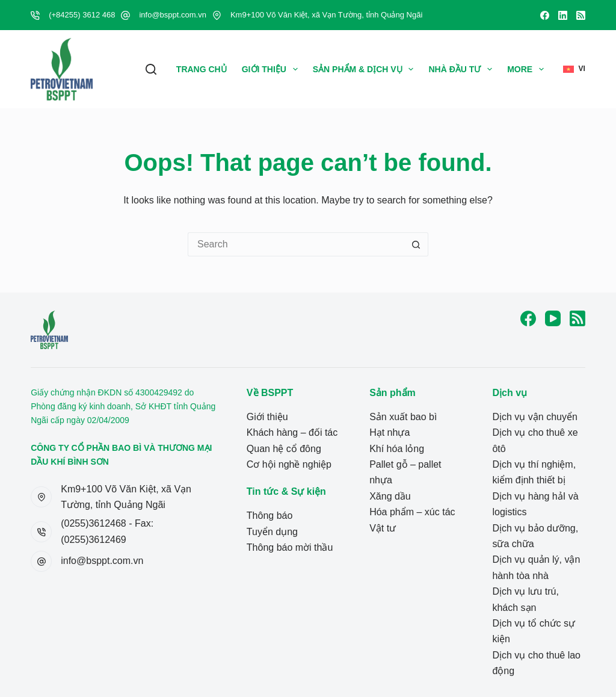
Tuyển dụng (272, 532)
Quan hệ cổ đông (284, 449)
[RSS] (581, 15)
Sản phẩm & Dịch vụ (366, 69)
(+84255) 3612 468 (82, 15)
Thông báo (270, 516)
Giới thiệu (272, 69)
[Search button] (416, 244)
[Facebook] (545, 15)
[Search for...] (296, 244)
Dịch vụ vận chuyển (534, 417)
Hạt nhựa (390, 432)
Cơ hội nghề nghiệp (289, 464)
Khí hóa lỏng (397, 449)
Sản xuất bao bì (403, 417)
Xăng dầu (390, 496)
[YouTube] (553, 318)
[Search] (151, 69)
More (528, 69)
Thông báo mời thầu (290, 547)
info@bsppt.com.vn (172, 15)
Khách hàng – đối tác (292, 432)
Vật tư (383, 528)
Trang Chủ (202, 69)
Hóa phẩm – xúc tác (412, 512)
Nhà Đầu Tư (463, 69)
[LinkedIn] (563, 15)
